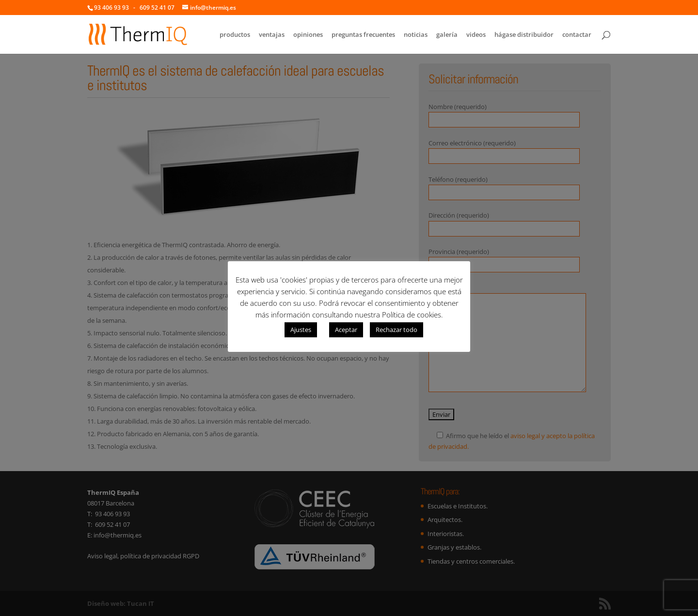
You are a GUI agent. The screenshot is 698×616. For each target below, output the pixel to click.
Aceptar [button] (346, 330)
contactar (577, 35)
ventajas (272, 35)
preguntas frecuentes (363, 35)
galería (447, 35)
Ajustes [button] (301, 330)
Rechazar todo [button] (397, 330)
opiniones (308, 35)
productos (235, 35)
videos (476, 35)
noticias (416, 35)
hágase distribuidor (524, 35)
